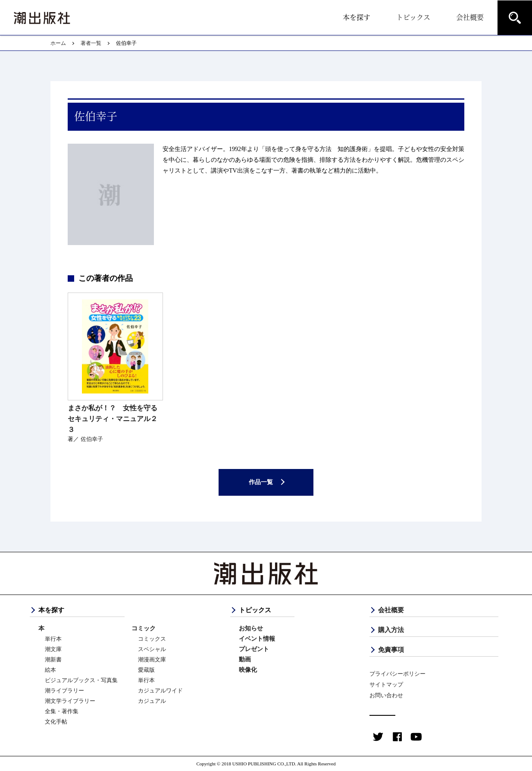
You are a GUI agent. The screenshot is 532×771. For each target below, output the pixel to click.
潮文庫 (53, 649)
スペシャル (152, 649)
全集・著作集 (62, 711)
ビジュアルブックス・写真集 (81, 680)
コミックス (152, 639)
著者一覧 (91, 43)
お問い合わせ (386, 695)
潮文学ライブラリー (70, 701)
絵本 (50, 670)
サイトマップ (386, 684)
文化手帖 (56, 722)
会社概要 (470, 17)
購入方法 (391, 630)
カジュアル (152, 701)
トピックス (413, 17)
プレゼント (254, 649)
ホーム (58, 43)
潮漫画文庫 (152, 659)
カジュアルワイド (160, 691)
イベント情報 (257, 639)
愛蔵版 (146, 670)
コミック (144, 628)
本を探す (357, 17)
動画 (245, 659)
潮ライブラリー (64, 691)
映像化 (248, 670)
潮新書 (53, 659)
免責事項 (391, 650)
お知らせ (251, 628)
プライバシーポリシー (397, 674)
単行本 (53, 639)
